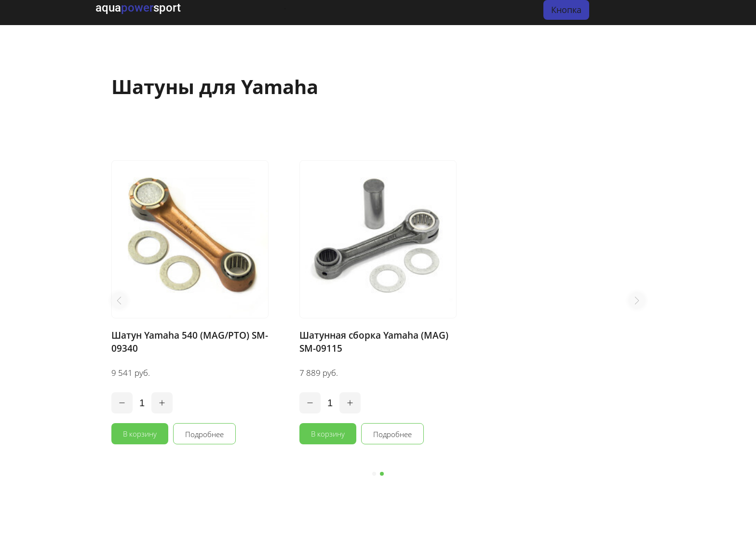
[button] (119, 301)
